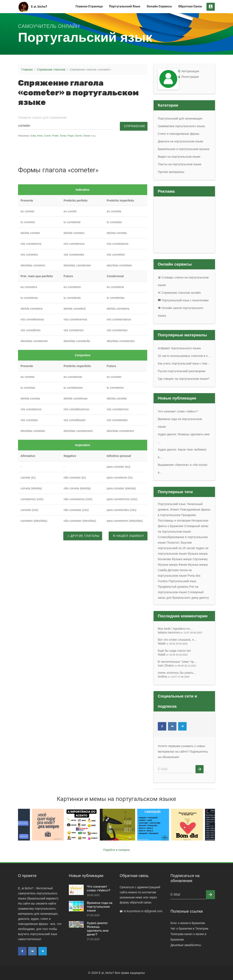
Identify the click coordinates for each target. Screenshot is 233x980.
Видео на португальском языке (179, 157)
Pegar (71, 136)
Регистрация (190, 77)
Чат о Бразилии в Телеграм (189, 928)
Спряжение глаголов (51, 70)
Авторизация (190, 71)
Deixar (87, 136)
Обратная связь (190, 6)
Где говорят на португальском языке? (184, 379)
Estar (33, 136)
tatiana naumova (180, 632)
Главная (27, 70)
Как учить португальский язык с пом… (184, 363)
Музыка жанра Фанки (172, 565)
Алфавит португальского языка (179, 348)
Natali (173, 643)
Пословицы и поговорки (174, 521)
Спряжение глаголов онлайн (179, 293)
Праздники (188, 515)
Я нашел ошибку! (129, 536)
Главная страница (89, 6)
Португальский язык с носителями (183, 300)
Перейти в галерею (116, 850)
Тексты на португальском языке (180, 164)
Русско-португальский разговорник (182, 371)
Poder (55, 136)
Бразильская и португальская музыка (184, 149)
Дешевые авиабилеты (186, 945)
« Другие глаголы (83, 536)
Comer (48, 136)
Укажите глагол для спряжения (42, 118)
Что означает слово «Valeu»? (178, 411)
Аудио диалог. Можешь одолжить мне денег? (98, 929)
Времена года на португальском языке (100, 907)
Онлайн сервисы (159, 6)
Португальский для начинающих (180, 118)
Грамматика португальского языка (181, 126)
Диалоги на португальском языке (181, 141)
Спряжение (135, 126)
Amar (40, 136)
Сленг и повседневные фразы (179, 134)
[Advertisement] (98, 151)
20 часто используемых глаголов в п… (184, 356)
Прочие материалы (171, 172)
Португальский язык (125, 6)
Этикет (174, 509)
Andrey (174, 677)
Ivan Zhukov (177, 665)
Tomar (63, 136)
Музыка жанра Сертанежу (190, 559)
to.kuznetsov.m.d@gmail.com (143, 911)
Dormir (78, 136)
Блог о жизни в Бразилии (188, 923)
